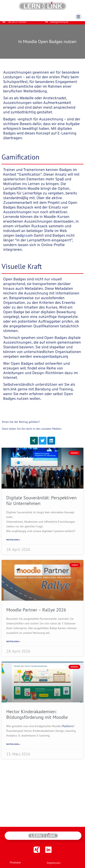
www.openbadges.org (51, 359)
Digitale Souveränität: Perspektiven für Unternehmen (41, 503)
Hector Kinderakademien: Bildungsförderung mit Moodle (37, 717)
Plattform (68, 729)
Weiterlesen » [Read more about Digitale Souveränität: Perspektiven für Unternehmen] (13, 542)
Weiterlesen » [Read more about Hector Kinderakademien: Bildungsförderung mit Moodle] (13, 747)
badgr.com (24, 238)
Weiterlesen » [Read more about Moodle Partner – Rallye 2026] (13, 644)
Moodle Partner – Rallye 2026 (36, 612)
